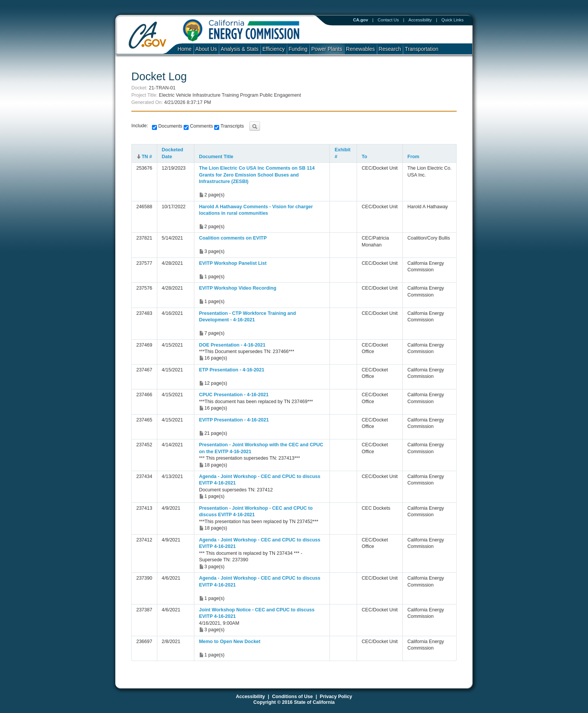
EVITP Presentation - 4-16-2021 (234, 420)
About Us (206, 49)
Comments (201, 126)
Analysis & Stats (240, 49)
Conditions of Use (292, 697)
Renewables (360, 49)
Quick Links (452, 20)
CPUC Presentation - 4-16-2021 (234, 395)
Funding (298, 49)
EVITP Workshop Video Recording (237, 288)
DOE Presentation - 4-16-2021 (232, 345)
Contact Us (388, 20)
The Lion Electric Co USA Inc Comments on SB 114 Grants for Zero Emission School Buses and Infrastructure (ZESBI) (257, 175)
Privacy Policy (336, 697)
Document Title (216, 157)
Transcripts (231, 126)
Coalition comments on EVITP (233, 238)
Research (390, 49)
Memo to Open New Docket (230, 642)
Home (185, 49)
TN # (147, 157)
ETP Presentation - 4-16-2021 (232, 370)
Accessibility (420, 20)
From (413, 157)
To (364, 157)
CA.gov (361, 20)
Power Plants (327, 49)
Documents (170, 126)
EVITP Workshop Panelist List (233, 263)
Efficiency (273, 49)
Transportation (422, 49)
